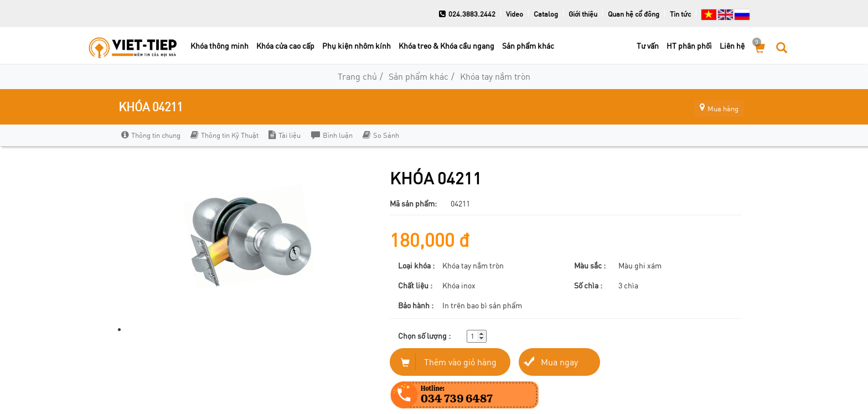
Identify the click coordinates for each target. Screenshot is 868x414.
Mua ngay (559, 362)
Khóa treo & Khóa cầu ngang (446, 46)
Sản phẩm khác (528, 46)
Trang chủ (357, 76)
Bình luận (331, 135)
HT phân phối (689, 46)
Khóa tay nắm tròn (495, 76)
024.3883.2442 (467, 14)
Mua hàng (714, 107)
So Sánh (380, 135)
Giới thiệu (583, 14)
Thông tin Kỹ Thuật (224, 135)
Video (515, 14)
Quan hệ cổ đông (634, 14)
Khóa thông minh (219, 46)
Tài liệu (285, 135)
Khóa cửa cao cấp (285, 46)
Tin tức (680, 14)
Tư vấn (648, 46)
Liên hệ (732, 46)
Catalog (546, 14)
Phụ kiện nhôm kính (356, 46)
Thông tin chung (151, 135)
